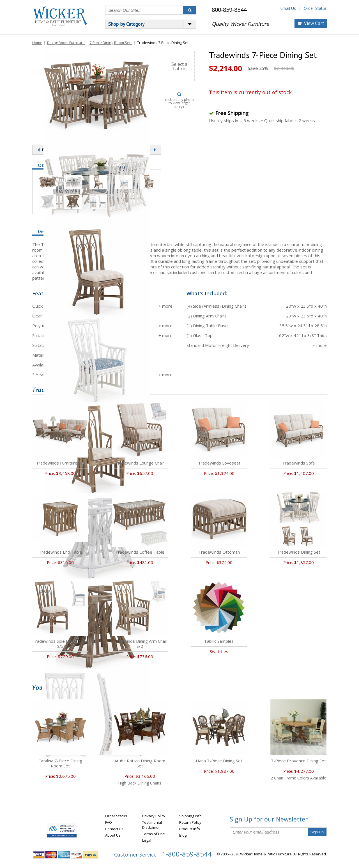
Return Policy (190, 822)
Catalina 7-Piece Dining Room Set (60, 763)
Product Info (190, 829)
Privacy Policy (154, 816)
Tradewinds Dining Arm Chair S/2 (140, 644)
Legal (147, 840)
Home (37, 43)
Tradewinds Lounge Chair (140, 463)
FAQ (109, 822)
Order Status (315, 8)
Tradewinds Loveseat (219, 463)
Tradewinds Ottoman (219, 552)
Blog (183, 835)
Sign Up (317, 832)
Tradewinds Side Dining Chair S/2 (60, 644)
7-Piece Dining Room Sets (111, 43)
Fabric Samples (219, 641)
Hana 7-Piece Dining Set (219, 761)
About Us (113, 835)
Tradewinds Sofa (298, 463)
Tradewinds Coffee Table (140, 552)
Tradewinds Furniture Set (60, 463)
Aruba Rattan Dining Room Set (140, 763)
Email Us (288, 8)
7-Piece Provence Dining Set (298, 761)
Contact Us (114, 829)
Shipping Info (190, 816)
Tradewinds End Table (60, 552)
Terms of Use (154, 834)
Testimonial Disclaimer (152, 825)
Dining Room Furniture (66, 43)
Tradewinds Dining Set (299, 552)
